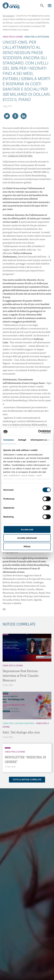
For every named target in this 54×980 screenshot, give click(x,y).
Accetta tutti (27, 529)
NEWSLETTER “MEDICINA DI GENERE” (25, 759)
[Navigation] (50, 6)
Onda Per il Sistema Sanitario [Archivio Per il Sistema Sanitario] (19, 723)
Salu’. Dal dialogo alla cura (21, 732)
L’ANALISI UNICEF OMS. (20, 156)
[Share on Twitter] (7, 116)
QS (4, 609)
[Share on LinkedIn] (24, 116)
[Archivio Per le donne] (5, 634)
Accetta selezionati (27, 538)
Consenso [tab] (9, 440)
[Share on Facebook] (15, 116)
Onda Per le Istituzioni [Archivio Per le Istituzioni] (37, 37)
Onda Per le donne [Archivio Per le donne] (13, 37)
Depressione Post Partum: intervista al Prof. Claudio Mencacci (21, 675)
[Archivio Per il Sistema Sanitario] (5, 692)
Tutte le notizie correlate (27, 780)
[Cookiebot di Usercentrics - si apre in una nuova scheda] (38, 432)
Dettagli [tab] (22, 440)
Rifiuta (27, 546)
